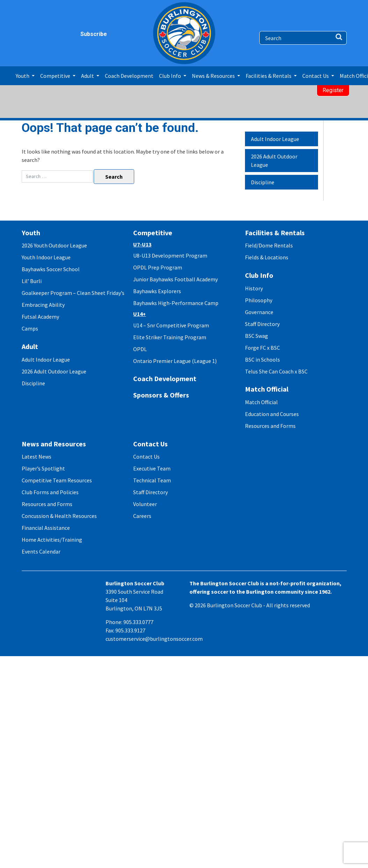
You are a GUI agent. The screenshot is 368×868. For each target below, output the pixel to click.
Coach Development (129, 76)
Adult (30, 346)
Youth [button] (23, 76)
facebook (28, 34)
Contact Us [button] (316, 76)
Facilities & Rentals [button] (269, 76)
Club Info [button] (171, 76)
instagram (41, 34)
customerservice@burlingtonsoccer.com (154, 639)
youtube (68, 34)
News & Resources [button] (214, 76)
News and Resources (54, 444)
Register (333, 90)
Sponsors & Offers (161, 395)
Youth (31, 233)
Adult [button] (88, 76)
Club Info (259, 275)
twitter (55, 34)
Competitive (153, 233)
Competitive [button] (56, 76)
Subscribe (84, 34)
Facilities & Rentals (275, 233)
